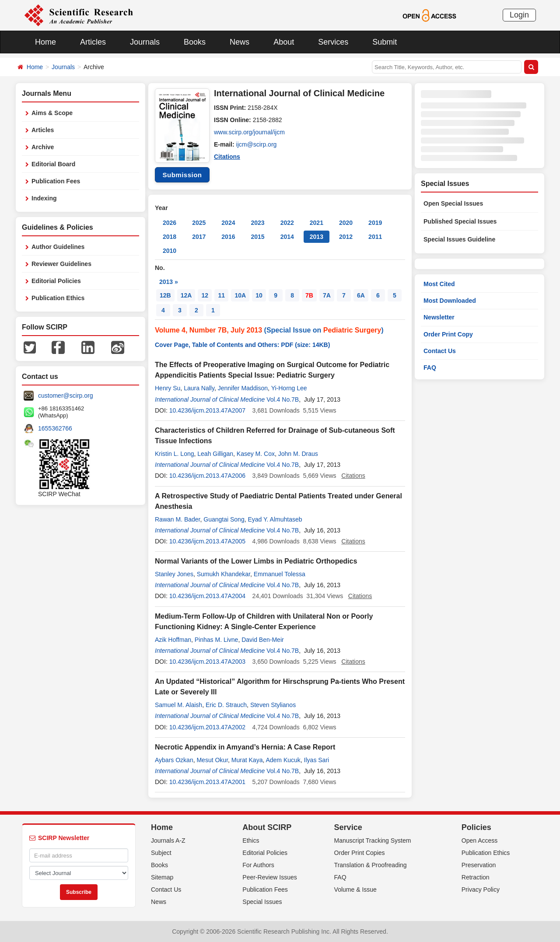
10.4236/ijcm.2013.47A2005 (207, 541)
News (240, 42)
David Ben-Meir (262, 640)
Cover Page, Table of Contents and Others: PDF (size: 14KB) (242, 345)
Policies (476, 827)
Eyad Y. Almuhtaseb (275, 519)
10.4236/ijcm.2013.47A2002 (207, 727)
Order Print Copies (360, 853)
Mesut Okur (212, 760)
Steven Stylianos (273, 705)
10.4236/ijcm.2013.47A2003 (207, 662)
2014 (287, 237)
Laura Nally (199, 388)
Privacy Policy (481, 889)
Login (519, 15)
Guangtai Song (224, 519)
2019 (375, 223)
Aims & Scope (52, 113)
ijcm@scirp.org (257, 144)
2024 (228, 223)
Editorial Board (53, 164)
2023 (257, 223)
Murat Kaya (247, 760)
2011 (375, 237)
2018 (170, 237)
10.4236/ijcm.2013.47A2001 (207, 782)
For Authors (258, 865)
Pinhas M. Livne (217, 640)
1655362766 (55, 428)
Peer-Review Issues (270, 877)
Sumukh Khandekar (224, 574)
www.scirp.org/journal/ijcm (249, 132)
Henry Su (168, 388)
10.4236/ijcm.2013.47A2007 (207, 410)
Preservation (479, 865)
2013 (317, 237)
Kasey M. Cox (256, 454)
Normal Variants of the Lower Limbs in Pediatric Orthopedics (256, 561)
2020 (346, 223)
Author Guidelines (58, 247)
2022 (287, 223)
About (284, 42)
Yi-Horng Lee (289, 388)
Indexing (44, 198)
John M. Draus (298, 454)
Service (348, 827)
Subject (161, 853)
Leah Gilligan (215, 454)
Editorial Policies (56, 281)
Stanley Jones (174, 574)
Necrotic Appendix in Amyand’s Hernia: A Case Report (245, 747)
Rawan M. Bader (178, 519)
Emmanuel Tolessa (280, 574)
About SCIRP (267, 827)
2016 (228, 237)
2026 (170, 223)
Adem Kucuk (283, 760)
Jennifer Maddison (243, 388)
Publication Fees (56, 181)
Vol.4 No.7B (283, 399)
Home (45, 42)
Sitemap (162, 877)
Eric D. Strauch (226, 705)
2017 (199, 237)
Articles (93, 42)
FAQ (430, 368)
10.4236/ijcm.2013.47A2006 (207, 476)
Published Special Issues (460, 221)
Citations (227, 157)
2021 (317, 223)
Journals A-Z (168, 840)
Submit (385, 42)
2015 (257, 237)
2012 (346, 237)
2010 (170, 251)
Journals (145, 42)
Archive (43, 147)
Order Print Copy (448, 334)
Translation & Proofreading (371, 865)
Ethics (251, 840)
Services (333, 42)
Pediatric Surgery (352, 330)
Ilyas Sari (317, 760)
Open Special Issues (453, 203)
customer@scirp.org (65, 396)
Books (195, 42)
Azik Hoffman (173, 640)
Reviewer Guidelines (61, 264)
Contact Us (440, 351)
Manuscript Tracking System (373, 840)
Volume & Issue (355, 889)
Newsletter (439, 317)
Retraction (476, 877)
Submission (182, 175)
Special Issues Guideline (459, 239)
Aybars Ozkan (174, 760)
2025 (199, 223)
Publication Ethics (58, 298)
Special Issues (262, 902)
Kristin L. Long (175, 454)
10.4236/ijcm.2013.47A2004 (207, 596)
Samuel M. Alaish (178, 705)
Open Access (480, 840)
